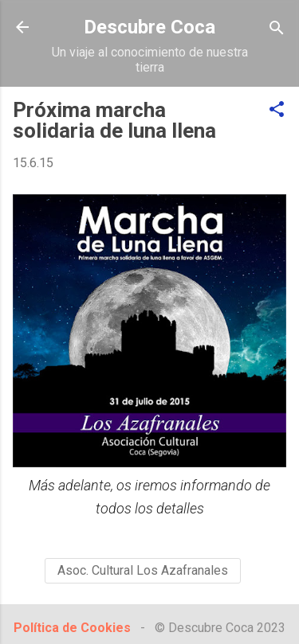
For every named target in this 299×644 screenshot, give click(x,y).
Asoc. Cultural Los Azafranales (143, 570)
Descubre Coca (149, 27)
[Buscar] (277, 29)
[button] (277, 110)
